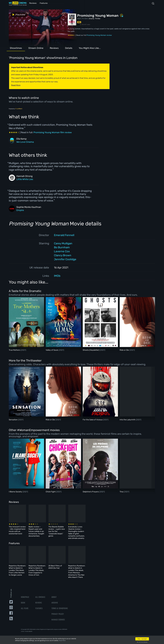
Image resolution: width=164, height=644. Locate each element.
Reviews (33, 3)
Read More (62, 640)
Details (69, 48)
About (54, 593)
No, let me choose (142, 642)
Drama (92, 18)
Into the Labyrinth (128, 419)
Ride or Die (124, 350)
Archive (55, 599)
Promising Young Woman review (99, 35)
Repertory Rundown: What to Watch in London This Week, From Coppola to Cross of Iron (58, 567)
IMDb (57, 276)
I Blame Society (16, 491)
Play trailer (18, 14)
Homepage (25, 593)
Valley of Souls (52, 350)
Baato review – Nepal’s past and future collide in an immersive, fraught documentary (56, 530)
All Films (25, 605)
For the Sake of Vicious (93, 419)
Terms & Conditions (60, 605)
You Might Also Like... (90, 48)
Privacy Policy (58, 610)
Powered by (16, 109)
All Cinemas (40, 593)
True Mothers (15, 350)
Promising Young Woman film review (53, 132)
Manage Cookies (58, 616)
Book (23, 599)
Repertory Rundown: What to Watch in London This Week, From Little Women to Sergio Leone (23, 567)
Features (43, 3)
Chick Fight (51, 491)
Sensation (13, 419)
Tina (122, 491)
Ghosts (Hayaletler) (91, 350)
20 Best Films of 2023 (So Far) (90, 565)
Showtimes (16, 48)
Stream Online (36, 48)
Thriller (98, 18)
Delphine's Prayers (91, 491)
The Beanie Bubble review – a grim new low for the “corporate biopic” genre (92, 530)
